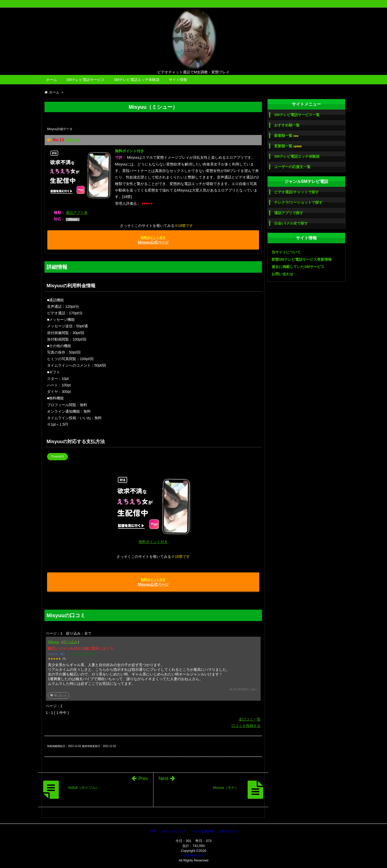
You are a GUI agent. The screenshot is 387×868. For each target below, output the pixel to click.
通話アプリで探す (289, 213)
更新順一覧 (288, 146)
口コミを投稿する (246, 726)
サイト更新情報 (202, 831)
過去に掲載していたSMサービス (298, 267)
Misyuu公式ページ (153, 240)
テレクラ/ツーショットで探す (298, 202)
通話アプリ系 (77, 213)
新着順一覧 (286, 136)
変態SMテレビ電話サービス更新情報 (302, 259)
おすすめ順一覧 (287, 125)
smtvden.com (193, 855)
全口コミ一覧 (250, 719)
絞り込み (70, 642)
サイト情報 (178, 80)
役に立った (59, 695)
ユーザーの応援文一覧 (292, 167)
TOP (153, 831)
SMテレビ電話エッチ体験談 (137, 80)
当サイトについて (286, 252)
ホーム (51, 80)
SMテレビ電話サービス (85, 80)
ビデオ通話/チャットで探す (296, 192)
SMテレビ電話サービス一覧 (297, 115)
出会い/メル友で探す (291, 223)
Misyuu (72, 140)
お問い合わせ (282, 274)
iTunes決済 (57, 457)
